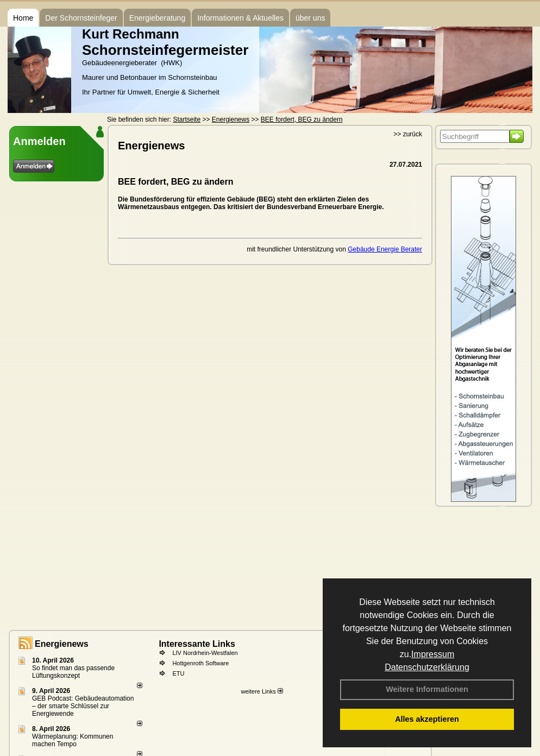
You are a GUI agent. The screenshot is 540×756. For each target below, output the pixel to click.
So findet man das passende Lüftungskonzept (73, 672)
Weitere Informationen (427, 689)
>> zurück (408, 134)
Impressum (433, 654)
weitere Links (262, 691)
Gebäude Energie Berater (385, 249)
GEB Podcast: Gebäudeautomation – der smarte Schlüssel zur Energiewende (83, 706)
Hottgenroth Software (200, 663)
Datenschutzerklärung (427, 667)
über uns (310, 18)
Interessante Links (197, 644)
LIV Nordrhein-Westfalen (205, 653)
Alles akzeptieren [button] (427, 719)
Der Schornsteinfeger (81, 18)
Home (23, 18)
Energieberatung (158, 18)
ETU (178, 673)
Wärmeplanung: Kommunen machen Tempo (73, 740)
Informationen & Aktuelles (240, 18)
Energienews (62, 644)
